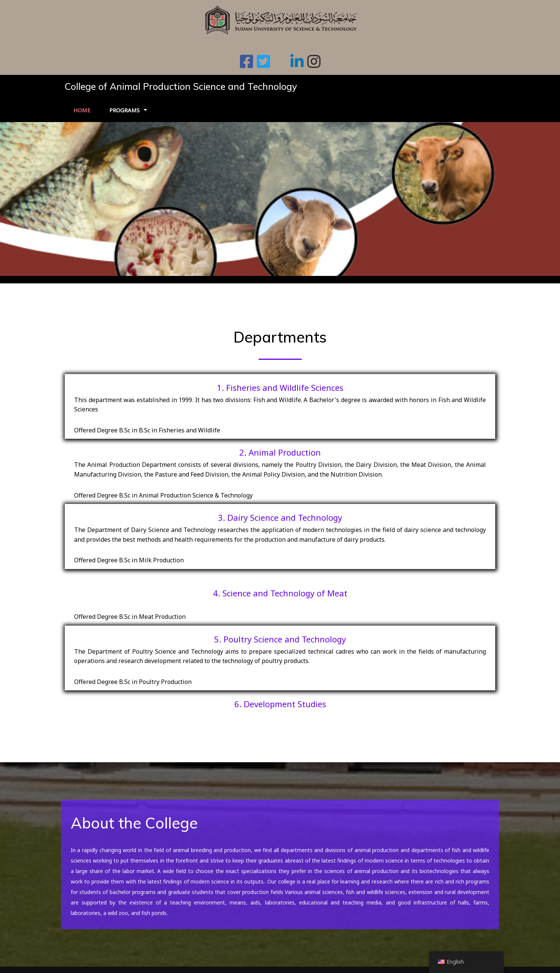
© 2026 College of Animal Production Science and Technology (150, 962)
